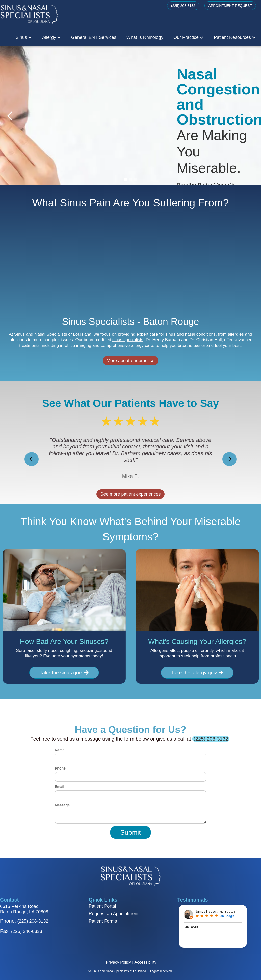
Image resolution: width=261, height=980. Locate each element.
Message (62, 805)
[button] (24, 37)
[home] (29, 14)
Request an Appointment (113, 914)
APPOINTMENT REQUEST (230, 6)
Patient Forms (103, 921)
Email (59, 787)
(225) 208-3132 (183, 6)
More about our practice (130, 366)
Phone (60, 768)
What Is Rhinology (145, 37)
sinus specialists (128, 345)
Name (60, 750)
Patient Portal (102, 906)
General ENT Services (94, 37)
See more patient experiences (130, 494)
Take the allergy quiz (202, 673)
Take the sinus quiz (59, 673)
